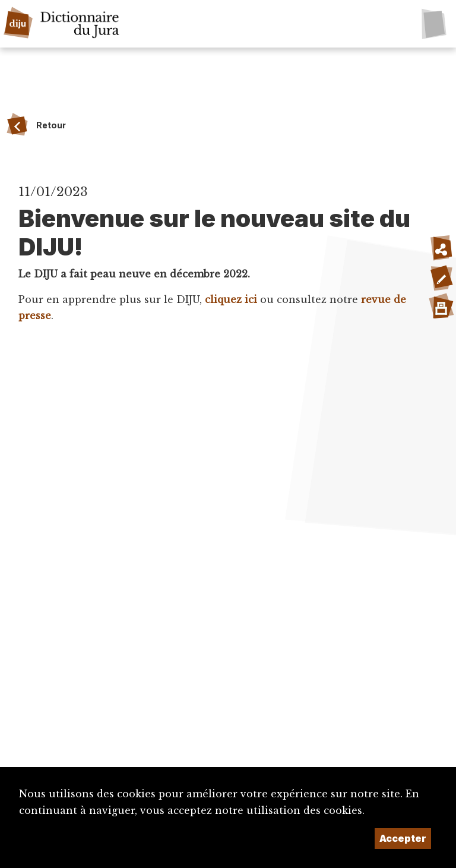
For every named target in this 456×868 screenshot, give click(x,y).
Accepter (403, 838)
